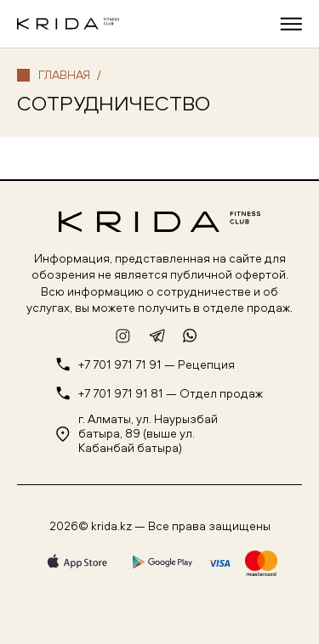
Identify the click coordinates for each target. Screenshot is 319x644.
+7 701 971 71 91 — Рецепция (157, 365)
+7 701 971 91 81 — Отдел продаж (171, 394)
